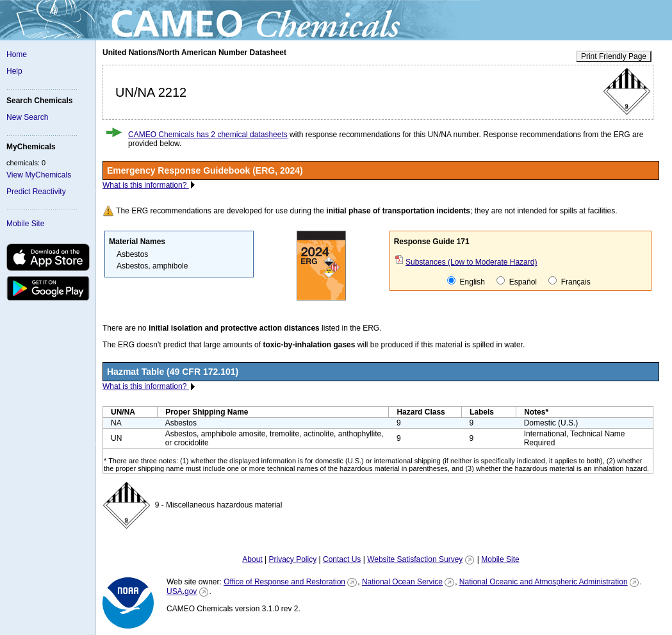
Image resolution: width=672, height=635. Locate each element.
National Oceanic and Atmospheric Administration (544, 582)
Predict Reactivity (36, 192)
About (252, 559)
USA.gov (182, 591)
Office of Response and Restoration (284, 582)
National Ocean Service (402, 582)
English (466, 281)
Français (569, 281)
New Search (27, 117)
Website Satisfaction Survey (415, 559)
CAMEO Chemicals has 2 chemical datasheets (208, 135)
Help (14, 71)
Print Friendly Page (614, 56)
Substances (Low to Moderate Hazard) (471, 262)
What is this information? (146, 185)
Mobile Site (25, 224)
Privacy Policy (292, 559)
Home (17, 54)
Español (517, 281)
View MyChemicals (39, 175)
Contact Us (342, 559)
